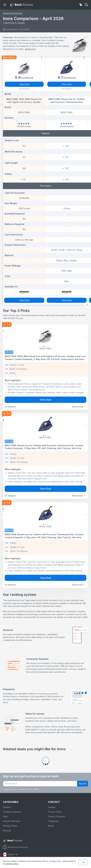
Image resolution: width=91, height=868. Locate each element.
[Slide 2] (48, 346)
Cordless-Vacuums (12, 812)
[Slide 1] (46, 346)
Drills (5, 816)
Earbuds (7, 830)
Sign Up (83, 783)
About (51, 826)
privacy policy (12, 864)
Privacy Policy (55, 812)
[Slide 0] (44, 346)
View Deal (24, 84)
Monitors (7, 807)
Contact (52, 807)
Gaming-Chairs (10, 826)
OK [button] (83, 862)
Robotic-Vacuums (11, 821)
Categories (53, 821)
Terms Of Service (56, 816)
